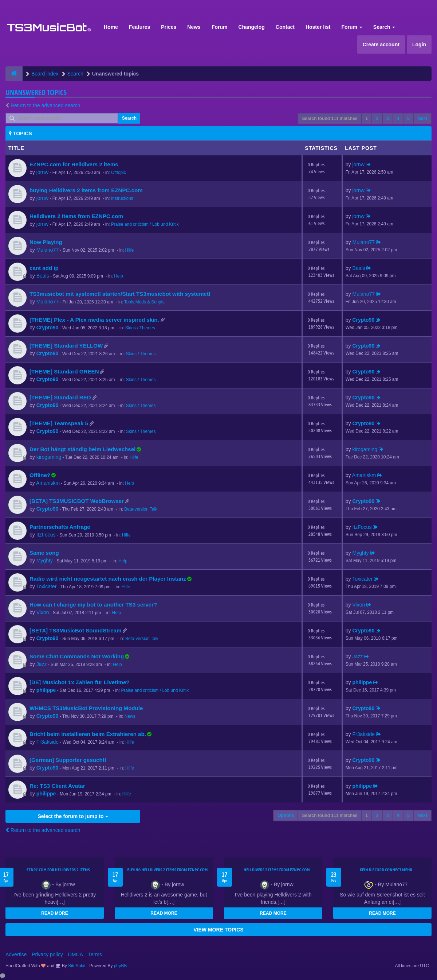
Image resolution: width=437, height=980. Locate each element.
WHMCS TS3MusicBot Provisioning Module (86, 708)
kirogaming (49, 457)
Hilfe (130, 250)
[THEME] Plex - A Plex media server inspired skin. (94, 320)
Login (419, 44)
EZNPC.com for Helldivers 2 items (74, 164)
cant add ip (44, 268)
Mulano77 (48, 250)
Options (286, 816)
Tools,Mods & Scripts (144, 302)
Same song (44, 553)
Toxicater (46, 586)
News (194, 27)
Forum (220, 27)
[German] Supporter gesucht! (68, 760)
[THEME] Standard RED (60, 397)
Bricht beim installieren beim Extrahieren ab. (88, 734)
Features (139, 27)
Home (111, 27)
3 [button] (388, 119)
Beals (43, 276)
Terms (95, 954)
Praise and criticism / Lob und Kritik (145, 224)
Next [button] (422, 119)
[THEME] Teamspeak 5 (59, 423)
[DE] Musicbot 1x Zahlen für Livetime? (80, 682)
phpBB (121, 966)
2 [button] (377, 119)
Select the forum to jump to (73, 816)
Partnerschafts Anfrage (60, 527)
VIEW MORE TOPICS (218, 930)
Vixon (43, 612)
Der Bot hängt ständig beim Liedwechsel (82, 449)
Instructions (122, 198)
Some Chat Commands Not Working (77, 656)
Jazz (42, 664)
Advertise (16, 954)
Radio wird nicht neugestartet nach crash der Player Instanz (108, 579)
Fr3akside (48, 742)
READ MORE (54, 913)
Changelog (251, 27)
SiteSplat (76, 966)
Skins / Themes (140, 328)
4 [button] (398, 119)
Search (384, 27)
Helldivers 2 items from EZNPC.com (76, 216)
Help (118, 276)
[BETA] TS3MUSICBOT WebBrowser (77, 501)
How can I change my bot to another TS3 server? (93, 605)
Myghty (45, 561)
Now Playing (46, 242)
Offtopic (119, 173)
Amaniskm (48, 483)
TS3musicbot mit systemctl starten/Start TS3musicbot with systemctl (120, 294)
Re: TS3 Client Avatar (57, 786)
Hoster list (318, 27)
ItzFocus (46, 535)
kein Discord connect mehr (386, 870)
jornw (42, 172)
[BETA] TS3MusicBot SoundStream (75, 630)
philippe (46, 690)
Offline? (40, 475)
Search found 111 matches (330, 119)
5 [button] (408, 119)
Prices (169, 27)
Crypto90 (48, 328)
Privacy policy (47, 954)
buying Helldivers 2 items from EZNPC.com (86, 190)
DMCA (76, 954)
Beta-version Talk (141, 509)
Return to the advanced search (45, 105)
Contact (285, 27)
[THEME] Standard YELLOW (66, 346)
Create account (381, 44)
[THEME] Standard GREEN (64, 371)
